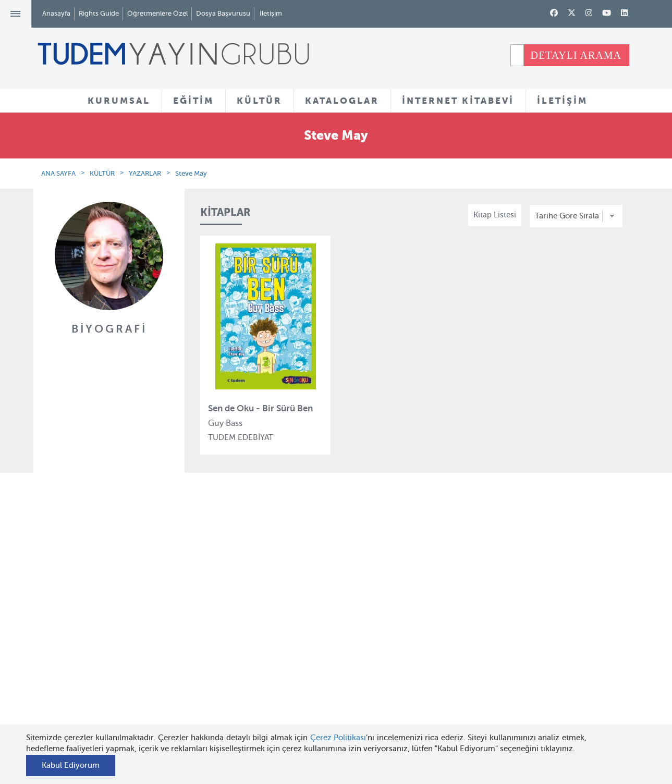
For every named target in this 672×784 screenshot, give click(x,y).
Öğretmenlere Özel (157, 13)
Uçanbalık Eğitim (225, 683)
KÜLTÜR (259, 101)
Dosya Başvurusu (223, 13)
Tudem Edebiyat (223, 645)
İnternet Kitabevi (425, 658)
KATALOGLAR (342, 101)
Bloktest (209, 607)
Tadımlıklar (315, 627)
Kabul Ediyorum (71, 765)
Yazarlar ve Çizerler (330, 608)
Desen (205, 702)
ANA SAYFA (58, 173)
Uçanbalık (212, 665)
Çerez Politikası (338, 738)
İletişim (271, 13)
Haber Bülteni (118, 645)
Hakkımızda (115, 589)
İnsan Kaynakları (123, 627)
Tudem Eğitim (219, 589)
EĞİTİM (193, 101)
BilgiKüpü (211, 627)
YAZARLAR (145, 173)
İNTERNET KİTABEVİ (458, 101)
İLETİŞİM (562, 101)
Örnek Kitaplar (321, 646)
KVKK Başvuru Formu (132, 694)
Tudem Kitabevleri (126, 607)
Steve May (191, 173)
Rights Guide (99, 13)
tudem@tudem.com (581, 654)
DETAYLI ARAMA (576, 55)
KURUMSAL (119, 101)
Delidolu (209, 721)
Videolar (310, 695)
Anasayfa (56, 13)
